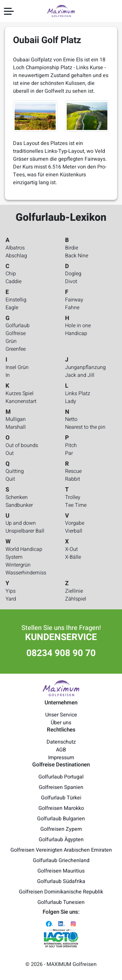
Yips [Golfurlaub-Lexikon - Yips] (11, 591)
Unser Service (61, 715)
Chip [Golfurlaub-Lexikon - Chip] (11, 274)
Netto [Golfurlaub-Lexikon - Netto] (71, 419)
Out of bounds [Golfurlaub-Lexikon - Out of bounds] (22, 445)
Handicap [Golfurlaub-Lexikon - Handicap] (76, 333)
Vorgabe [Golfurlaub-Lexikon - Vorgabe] (75, 523)
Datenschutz (61, 742)
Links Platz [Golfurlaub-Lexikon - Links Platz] (78, 394)
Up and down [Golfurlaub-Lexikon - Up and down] (21, 523)
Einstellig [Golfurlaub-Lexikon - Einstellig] (16, 300)
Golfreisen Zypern (61, 829)
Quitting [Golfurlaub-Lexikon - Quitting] (15, 471)
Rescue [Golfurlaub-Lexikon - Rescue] (73, 471)
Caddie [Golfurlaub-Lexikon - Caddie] (14, 281)
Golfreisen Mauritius (61, 871)
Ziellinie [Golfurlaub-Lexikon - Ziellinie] (74, 591)
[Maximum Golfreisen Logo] (61, 688)
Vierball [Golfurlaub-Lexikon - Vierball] (74, 531)
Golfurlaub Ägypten (61, 840)
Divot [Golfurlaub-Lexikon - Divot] (71, 281)
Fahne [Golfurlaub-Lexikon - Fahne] (72, 308)
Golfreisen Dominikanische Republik (61, 892)
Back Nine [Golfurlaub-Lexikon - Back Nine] (77, 256)
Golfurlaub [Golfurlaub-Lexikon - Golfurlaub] (18, 326)
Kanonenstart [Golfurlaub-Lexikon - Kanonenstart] (21, 401)
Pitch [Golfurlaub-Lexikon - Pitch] (71, 445)
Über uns (61, 723)
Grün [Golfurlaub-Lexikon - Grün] (11, 341)
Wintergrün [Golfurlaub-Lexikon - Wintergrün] (18, 565)
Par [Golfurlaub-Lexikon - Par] (69, 453)
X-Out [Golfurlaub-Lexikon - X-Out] (71, 549)
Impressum (61, 758)
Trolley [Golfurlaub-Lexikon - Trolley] (73, 497)
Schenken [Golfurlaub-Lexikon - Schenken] (17, 497)
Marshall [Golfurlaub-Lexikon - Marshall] (16, 427)
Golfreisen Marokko (61, 808)
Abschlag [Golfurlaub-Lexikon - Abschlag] (16, 256)
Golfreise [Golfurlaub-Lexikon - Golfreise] (16, 333)
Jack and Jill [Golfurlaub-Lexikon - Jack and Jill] (80, 375)
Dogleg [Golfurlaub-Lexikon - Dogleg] (73, 274)
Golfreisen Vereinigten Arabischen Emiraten (61, 850)
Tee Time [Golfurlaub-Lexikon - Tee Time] (76, 505)
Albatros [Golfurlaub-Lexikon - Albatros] (15, 248)
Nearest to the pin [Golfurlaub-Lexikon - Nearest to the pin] (85, 427)
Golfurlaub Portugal (61, 777)
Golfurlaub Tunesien (61, 902)
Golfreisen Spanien (61, 787)
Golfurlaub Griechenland (61, 860)
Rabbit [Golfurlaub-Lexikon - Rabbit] (73, 479)
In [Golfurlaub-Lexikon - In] (8, 375)
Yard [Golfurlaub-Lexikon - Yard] (11, 599)
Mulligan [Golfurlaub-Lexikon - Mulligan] (16, 419)
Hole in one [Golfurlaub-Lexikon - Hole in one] (78, 326)
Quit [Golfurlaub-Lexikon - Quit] (10, 479)
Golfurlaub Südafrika (61, 881)
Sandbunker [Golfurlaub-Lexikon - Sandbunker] (19, 505)
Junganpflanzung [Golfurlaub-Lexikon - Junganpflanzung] (85, 367)
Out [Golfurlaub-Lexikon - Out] (10, 453)
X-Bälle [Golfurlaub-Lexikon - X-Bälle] (73, 557)
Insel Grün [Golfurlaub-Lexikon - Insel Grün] (17, 367)
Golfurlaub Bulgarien (61, 819)
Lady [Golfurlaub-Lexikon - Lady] (71, 401)
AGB (61, 750)
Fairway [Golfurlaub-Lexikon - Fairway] (74, 300)
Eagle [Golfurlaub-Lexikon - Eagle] (12, 308)
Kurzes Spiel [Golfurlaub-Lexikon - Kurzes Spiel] (20, 394)
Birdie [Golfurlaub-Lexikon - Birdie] (72, 248)
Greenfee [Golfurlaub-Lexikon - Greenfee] (16, 349)
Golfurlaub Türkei (61, 798)
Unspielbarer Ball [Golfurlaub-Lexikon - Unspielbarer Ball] (25, 531)
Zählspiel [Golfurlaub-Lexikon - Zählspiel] (76, 599)
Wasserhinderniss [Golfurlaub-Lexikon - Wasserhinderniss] (26, 573)
